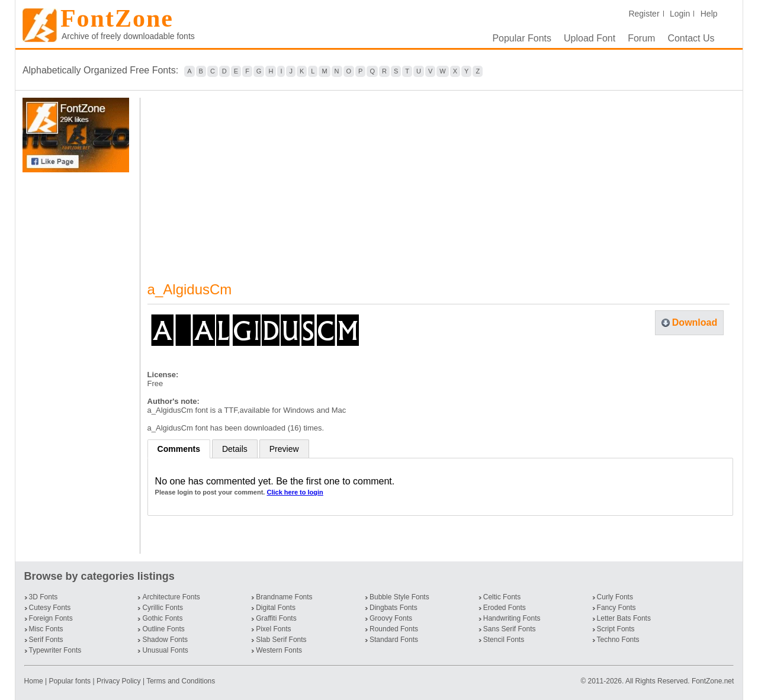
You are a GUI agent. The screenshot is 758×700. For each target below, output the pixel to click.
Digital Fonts (276, 608)
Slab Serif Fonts (281, 640)
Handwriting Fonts (512, 618)
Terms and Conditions (181, 681)
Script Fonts (616, 629)
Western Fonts (279, 650)
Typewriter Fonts (55, 650)
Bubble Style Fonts (399, 597)
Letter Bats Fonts (624, 618)
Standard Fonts (394, 640)
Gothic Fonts (162, 618)
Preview (284, 449)
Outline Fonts (163, 629)
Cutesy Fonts (50, 608)
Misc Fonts (46, 629)
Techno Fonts (618, 640)
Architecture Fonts (171, 597)
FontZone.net (713, 681)
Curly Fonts (615, 597)
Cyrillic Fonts (163, 608)
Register (644, 14)
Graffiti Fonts (276, 618)
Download (695, 322)
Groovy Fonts (391, 618)
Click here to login (295, 492)
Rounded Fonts (394, 629)
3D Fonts (44, 597)
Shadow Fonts (165, 640)
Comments (179, 449)
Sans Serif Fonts (510, 629)
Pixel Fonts (273, 629)
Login (680, 14)
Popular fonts (70, 681)
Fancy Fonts (616, 608)
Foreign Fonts (51, 618)
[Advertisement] (78, 363)
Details (235, 449)
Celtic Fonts (502, 597)
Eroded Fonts (505, 608)
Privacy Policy (119, 681)
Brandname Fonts (284, 597)
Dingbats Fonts (394, 608)
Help (709, 14)
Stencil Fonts (504, 640)
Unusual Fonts (165, 650)
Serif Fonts (46, 640)
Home (35, 681)
